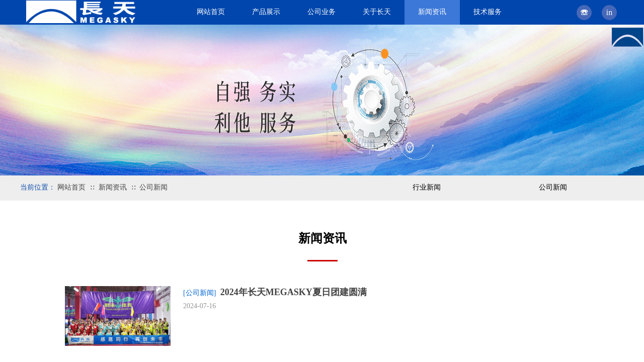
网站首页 (71, 187)
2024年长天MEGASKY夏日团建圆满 (294, 292)
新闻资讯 (113, 187)
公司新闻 (153, 187)
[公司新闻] (199, 293)
